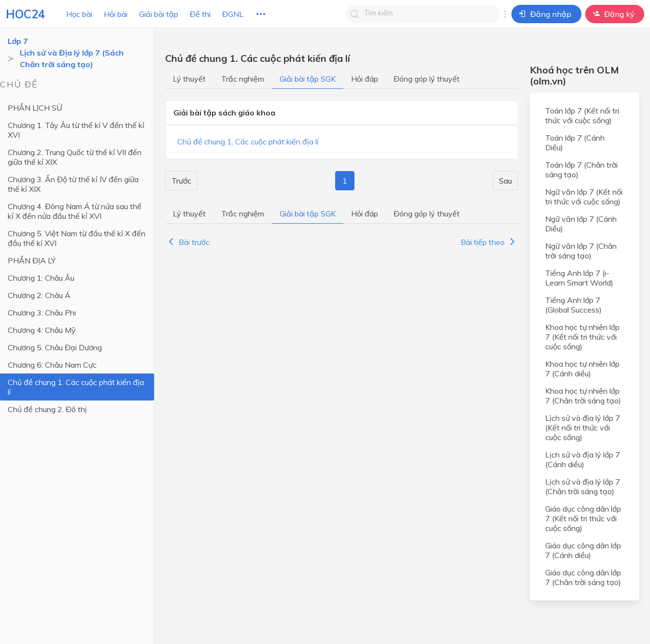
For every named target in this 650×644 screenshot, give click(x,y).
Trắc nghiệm (243, 79)
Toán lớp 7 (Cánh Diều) (575, 143)
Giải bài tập (159, 14)
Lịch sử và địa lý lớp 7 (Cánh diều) (583, 459)
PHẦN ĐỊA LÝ (32, 260)
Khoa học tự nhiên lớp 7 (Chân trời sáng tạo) (583, 396)
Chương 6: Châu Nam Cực (52, 365)
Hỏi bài (116, 14)
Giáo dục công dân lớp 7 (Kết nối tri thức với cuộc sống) (583, 518)
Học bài (79, 14)
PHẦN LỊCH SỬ (35, 108)
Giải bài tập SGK (308, 79)
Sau (505, 181)
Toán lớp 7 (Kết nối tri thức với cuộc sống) (582, 115)
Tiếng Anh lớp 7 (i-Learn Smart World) (579, 278)
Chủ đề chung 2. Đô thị (47, 409)
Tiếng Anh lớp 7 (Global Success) (573, 305)
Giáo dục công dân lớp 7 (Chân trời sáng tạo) (583, 577)
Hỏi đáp (365, 79)
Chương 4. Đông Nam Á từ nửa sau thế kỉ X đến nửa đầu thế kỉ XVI (75, 211)
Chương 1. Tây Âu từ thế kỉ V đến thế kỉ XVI (76, 130)
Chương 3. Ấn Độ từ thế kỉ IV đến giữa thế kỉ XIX (73, 184)
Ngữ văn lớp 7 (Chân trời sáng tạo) (581, 251)
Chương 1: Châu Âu (41, 278)
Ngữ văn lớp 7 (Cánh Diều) (581, 224)
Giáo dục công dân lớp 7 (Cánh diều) (583, 550)
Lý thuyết (189, 79)
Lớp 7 (18, 41)
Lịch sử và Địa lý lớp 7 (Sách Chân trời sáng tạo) (72, 58)
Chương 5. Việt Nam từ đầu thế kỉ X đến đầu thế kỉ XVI (77, 238)
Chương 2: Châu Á (39, 295)
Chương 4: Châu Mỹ (42, 330)
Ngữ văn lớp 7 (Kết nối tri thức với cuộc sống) (584, 197)
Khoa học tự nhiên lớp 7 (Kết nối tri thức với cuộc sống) (582, 337)
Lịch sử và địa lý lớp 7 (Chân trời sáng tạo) (583, 487)
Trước (181, 181)
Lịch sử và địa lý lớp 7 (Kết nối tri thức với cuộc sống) (583, 428)
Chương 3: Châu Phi (42, 313)
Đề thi (200, 14)
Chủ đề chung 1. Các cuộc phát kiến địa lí (76, 387)
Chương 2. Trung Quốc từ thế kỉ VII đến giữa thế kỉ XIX (75, 157)
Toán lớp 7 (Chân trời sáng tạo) (581, 170)
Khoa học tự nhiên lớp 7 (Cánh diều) (582, 369)
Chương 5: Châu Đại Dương (55, 347)
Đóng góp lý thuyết (427, 79)
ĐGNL (233, 14)
